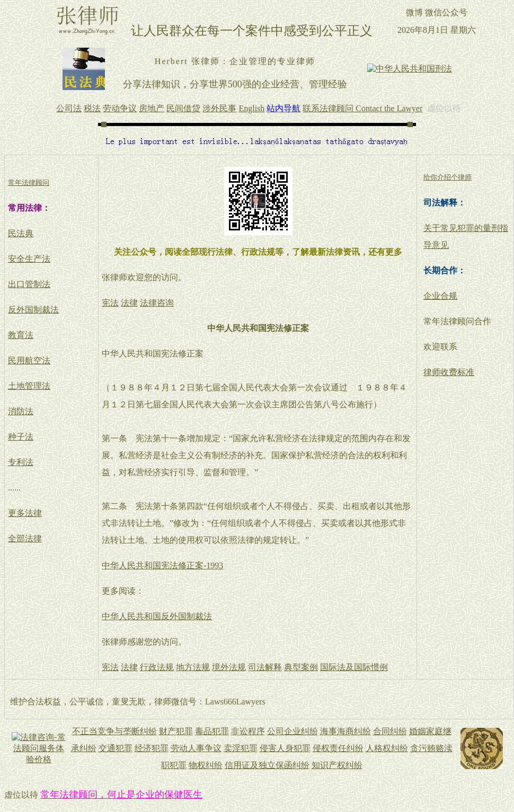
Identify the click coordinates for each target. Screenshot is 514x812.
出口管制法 (29, 284)
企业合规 (440, 296)
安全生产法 (29, 259)
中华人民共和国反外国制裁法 (157, 616)
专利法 (21, 462)
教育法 (21, 335)
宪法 (110, 303)
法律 (129, 303)
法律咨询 (157, 303)
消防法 (21, 411)
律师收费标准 (449, 372)
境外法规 (229, 667)
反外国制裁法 (33, 310)
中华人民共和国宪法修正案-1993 (162, 565)
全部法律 (25, 538)
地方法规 (193, 667)
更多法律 (25, 513)
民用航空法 (29, 360)
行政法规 (157, 667)
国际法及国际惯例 (354, 667)
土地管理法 (29, 386)
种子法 (21, 437)
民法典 (21, 233)
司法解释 (265, 667)
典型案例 (301, 667)
